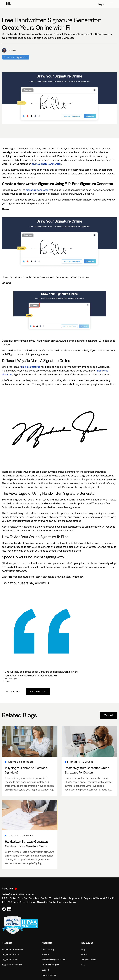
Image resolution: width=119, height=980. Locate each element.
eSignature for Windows (12, 949)
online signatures (31, 367)
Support (45, 970)
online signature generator (47, 164)
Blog (83, 949)
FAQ (83, 965)
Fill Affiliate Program (50, 965)
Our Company (48, 949)
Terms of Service (49, 975)
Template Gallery (89, 960)
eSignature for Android (12, 965)
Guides (84, 954)
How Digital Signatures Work (54, 960)
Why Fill (45, 954)
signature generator (37, 190)
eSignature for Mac (10, 954)
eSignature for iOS (10, 960)
